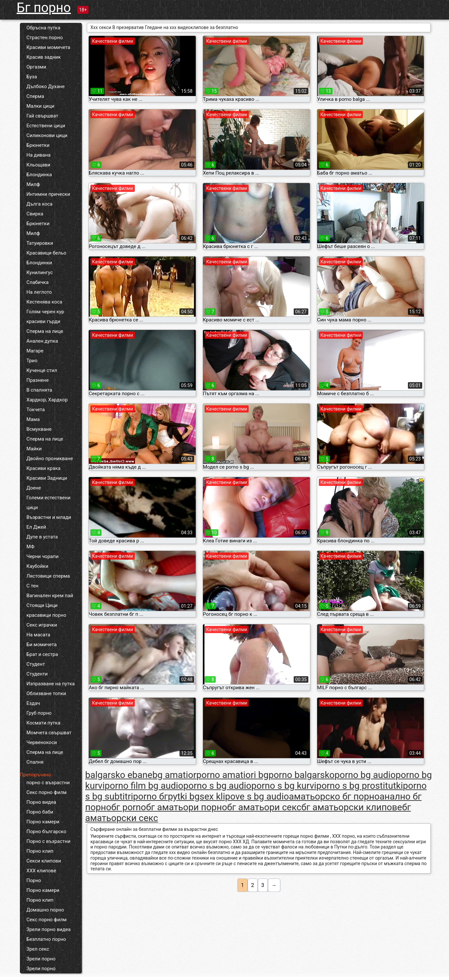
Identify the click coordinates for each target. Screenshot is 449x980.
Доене (34, 488)
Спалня (35, 762)
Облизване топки (46, 693)
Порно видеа (41, 802)
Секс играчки (42, 625)
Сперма (35, 96)
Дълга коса (39, 204)
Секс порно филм (46, 792)
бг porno (129, 807)
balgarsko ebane (119, 775)
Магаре (35, 351)
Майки (34, 449)
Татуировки (40, 243)
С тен (32, 586)
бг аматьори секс (264, 807)
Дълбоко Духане (46, 86)
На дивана (39, 155)
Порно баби (40, 812)
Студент (36, 664)
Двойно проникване (50, 459)
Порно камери (43, 822)
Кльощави (38, 165)
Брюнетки (38, 145)
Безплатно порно (46, 939)
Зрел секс (38, 949)
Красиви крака (43, 468)
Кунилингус (40, 272)
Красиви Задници (47, 478)
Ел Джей (36, 527)
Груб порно (39, 713)
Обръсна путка (43, 28)
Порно (34, 880)
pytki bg (184, 796)
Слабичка (38, 282)
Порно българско (46, 832)
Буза (32, 77)
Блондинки (39, 263)
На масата (38, 635)
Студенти (37, 674)
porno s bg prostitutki (359, 786)
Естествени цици (46, 126)
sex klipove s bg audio (244, 796)
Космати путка (43, 723)
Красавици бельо (46, 253)
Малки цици (40, 106)
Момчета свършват (49, 733)
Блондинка (39, 175)
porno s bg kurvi (284, 786)
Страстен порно (45, 38)
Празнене (38, 380)
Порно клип (40, 851)
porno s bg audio (217, 786)
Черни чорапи (42, 556)
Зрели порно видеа (48, 929)
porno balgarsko (302, 775)
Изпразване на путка (51, 684)
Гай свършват (42, 116)
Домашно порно (45, 910)
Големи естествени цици (48, 503)
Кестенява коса (44, 302)
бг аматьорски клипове (352, 807)
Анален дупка (42, 341)
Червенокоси (42, 742)
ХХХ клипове (41, 871)
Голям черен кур (45, 312)
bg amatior (174, 775)
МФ (31, 547)
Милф (33, 184)
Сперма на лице (45, 331)
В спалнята (39, 390)
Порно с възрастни (48, 841)
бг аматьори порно (187, 807)
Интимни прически (48, 194)
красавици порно (46, 615)
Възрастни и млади (49, 517)
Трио (32, 361)
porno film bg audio (144, 786)
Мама (33, 419)
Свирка (35, 214)
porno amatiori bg (232, 775)
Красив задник (44, 57)
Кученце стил (42, 370)
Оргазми (36, 67)
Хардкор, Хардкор (47, 400)
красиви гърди (43, 321)
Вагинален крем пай (50, 596)
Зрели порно (41, 959)
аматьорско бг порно (334, 796)
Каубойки (37, 566)
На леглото (39, 292)
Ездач (33, 703)
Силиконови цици (47, 135)
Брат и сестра (42, 654)
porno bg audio (365, 775)
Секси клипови (44, 861)
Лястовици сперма (48, 576)
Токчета (36, 410)
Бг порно (44, 8)
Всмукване (39, 429)
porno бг (151, 796)
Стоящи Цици (42, 605)
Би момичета (42, 645)
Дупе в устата (42, 537)
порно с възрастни (48, 783)
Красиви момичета (48, 47)
